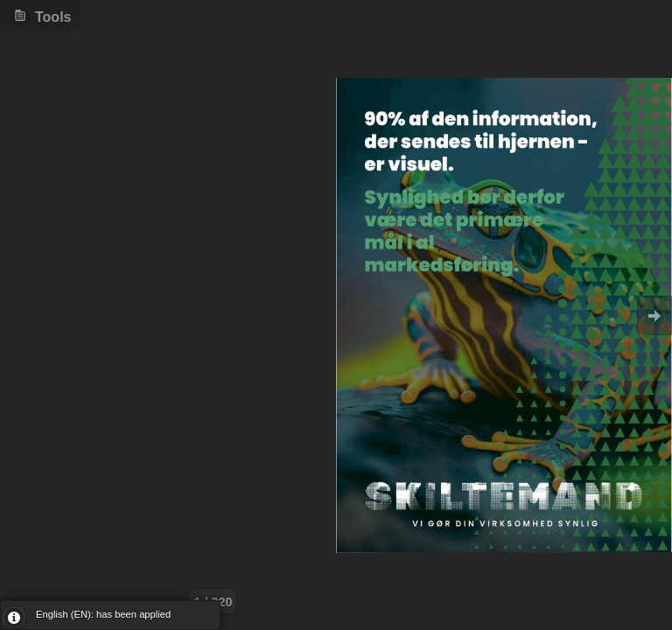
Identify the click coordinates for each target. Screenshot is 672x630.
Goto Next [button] (654, 315)
